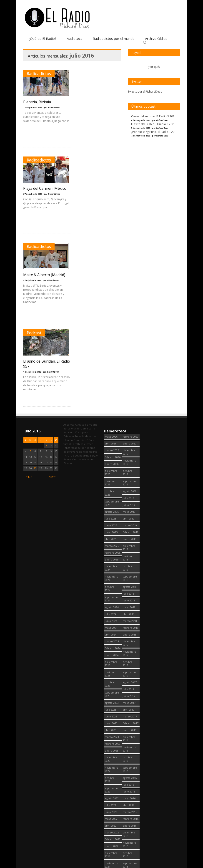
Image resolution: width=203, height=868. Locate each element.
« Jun (29, 304)
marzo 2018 (130, 448)
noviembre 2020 (112, 787)
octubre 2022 (110, 607)
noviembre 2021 (112, 692)
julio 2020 (110, 823)
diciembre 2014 (129, 757)
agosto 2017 (130, 509)
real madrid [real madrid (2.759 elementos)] (90, 279)
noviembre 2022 (112, 596)
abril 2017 (129, 537)
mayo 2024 (111, 455)
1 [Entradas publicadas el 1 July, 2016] (46, 273)
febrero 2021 (113, 762)
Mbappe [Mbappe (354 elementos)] (76, 275)
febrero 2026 (113, 284)
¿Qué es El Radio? (42, 38)
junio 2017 (129, 523)
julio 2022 (110, 632)
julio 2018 (128, 421)
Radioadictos (39, 73)
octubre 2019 (128, 300)
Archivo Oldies (156, 38)
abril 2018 (129, 441)
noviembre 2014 (129, 767)
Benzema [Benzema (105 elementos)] (82, 256)
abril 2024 (111, 462)
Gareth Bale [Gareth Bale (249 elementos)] (79, 271)
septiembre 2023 (112, 521)
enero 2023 (112, 578)
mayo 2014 (129, 816)
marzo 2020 (112, 851)
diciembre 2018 (129, 375)
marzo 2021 (112, 755)
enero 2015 (130, 748)
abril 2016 (129, 632)
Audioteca (75, 38)
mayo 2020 (111, 837)
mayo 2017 (129, 530)
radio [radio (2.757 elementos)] (79, 279)
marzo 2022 (112, 660)
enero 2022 (112, 673)
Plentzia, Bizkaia (37, 102)
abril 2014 (129, 823)
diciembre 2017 (129, 470)
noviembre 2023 (112, 501)
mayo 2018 (129, 434)
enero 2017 (130, 557)
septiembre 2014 (130, 787)
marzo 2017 (130, 544)
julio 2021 (110, 728)
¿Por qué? (154, 67)
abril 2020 (111, 844)
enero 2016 (130, 653)
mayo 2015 (129, 721)
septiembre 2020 (112, 808)
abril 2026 (111, 271)
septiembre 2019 (130, 310)
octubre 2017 (128, 491)
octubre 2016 (128, 586)
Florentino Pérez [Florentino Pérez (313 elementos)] (84, 267)
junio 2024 (111, 448)
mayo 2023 (111, 550)
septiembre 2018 (130, 405)
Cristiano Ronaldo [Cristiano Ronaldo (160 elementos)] (74, 263)
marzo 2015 (130, 735)
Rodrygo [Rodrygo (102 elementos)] (84, 283)
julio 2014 (128, 803)
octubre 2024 (110, 416)
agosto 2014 (130, 796)
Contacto (174, 865)
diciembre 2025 (111, 300)
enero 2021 (112, 769)
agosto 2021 (112, 721)
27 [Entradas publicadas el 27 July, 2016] (35, 295)
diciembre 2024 (111, 395)
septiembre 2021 (112, 712)
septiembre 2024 (112, 426)
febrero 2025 (113, 380)
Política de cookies (151, 865)
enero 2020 (130, 271)
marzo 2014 (130, 830)
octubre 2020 (110, 798)
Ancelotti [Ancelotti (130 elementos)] (69, 252)
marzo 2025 (112, 373)
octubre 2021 (110, 702)
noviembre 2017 (129, 480)
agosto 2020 (112, 816)
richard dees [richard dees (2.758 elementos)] (71, 283)
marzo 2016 (130, 639)
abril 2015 (129, 728)
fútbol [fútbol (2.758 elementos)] (67, 271)
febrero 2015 (131, 741)
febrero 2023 (113, 571)
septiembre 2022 (112, 617)
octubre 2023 (110, 511)
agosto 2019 (130, 318)
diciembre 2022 (111, 586)
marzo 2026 (112, 277)
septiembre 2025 (112, 330)
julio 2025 (110, 346)
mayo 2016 (129, 625)
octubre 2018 (128, 395)
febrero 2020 (131, 264)
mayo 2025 (111, 359)
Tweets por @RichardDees (145, 92)
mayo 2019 (129, 339)
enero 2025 (112, 387)
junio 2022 (111, 639)
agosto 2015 (130, 700)
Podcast (86, 160)
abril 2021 (111, 748)
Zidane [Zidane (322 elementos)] (68, 290)
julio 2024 (110, 441)
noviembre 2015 (129, 671)
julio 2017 (128, 516)
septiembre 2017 (130, 501)
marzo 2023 (112, 564)
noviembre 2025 (112, 310)
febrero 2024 (113, 475)
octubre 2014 (128, 777)
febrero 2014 (131, 837)
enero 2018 (130, 462)
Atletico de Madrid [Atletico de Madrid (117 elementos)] (86, 252)
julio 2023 (110, 537)
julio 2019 (128, 325)
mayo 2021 (111, 741)
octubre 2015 (128, 682)
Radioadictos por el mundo (114, 38)
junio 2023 (111, 544)
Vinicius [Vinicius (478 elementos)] (76, 286)
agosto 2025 (112, 339)
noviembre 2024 (112, 405)
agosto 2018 (130, 414)
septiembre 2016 (130, 596)
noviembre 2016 (129, 576)
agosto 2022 (112, 625)
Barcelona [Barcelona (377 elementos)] (70, 256)
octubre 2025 (110, 320)
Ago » (52, 304)
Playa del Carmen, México (97, 102)
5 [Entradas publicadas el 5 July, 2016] (30, 278)
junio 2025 (111, 352)
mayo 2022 (111, 646)
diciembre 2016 (129, 566)
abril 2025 (111, 366)
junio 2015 (129, 714)
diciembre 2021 (111, 682)
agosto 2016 (130, 605)
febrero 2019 (131, 359)
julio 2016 (128, 612)
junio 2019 (129, 332)
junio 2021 (111, 735)
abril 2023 (111, 557)
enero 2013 (130, 844)
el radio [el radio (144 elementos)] (68, 267)
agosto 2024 (112, 434)
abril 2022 (111, 653)
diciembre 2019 (129, 279)
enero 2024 (112, 482)
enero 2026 (112, 291)
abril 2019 (129, 346)
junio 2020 (111, 830)
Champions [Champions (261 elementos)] (82, 259)
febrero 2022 (113, 666)
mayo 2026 (111, 264)
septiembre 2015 (130, 692)
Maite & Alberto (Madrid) (44, 188)
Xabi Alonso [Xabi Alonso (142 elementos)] (88, 286)
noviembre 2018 (129, 385)
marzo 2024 (112, 468)
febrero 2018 (131, 455)
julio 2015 (128, 707)
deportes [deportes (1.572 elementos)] (91, 263)
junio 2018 (129, 428)
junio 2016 (129, 619)
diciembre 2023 (111, 491)
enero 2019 (130, 366)
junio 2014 (129, 810)
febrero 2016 (131, 646)
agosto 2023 (112, 530)
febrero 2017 (131, 550)
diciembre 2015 (129, 661)
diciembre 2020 (111, 777)
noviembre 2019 (129, 289)
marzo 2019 (130, 352)
